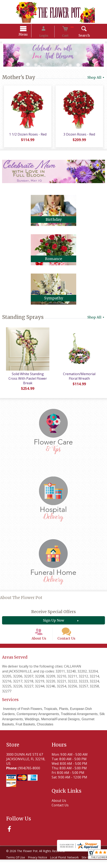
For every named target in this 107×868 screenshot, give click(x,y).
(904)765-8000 (29, 772)
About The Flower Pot (21, 596)
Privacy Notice (41, 861)
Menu (30, 35)
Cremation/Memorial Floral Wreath (80, 379)
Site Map (15, 866)
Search (78, 36)
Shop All (96, 78)
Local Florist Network (70, 861)
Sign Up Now (54, 618)
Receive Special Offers (53, 610)
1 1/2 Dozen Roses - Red (27, 137)
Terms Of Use (17, 861)
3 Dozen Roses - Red (80, 137)
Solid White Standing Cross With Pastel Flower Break (27, 379)
